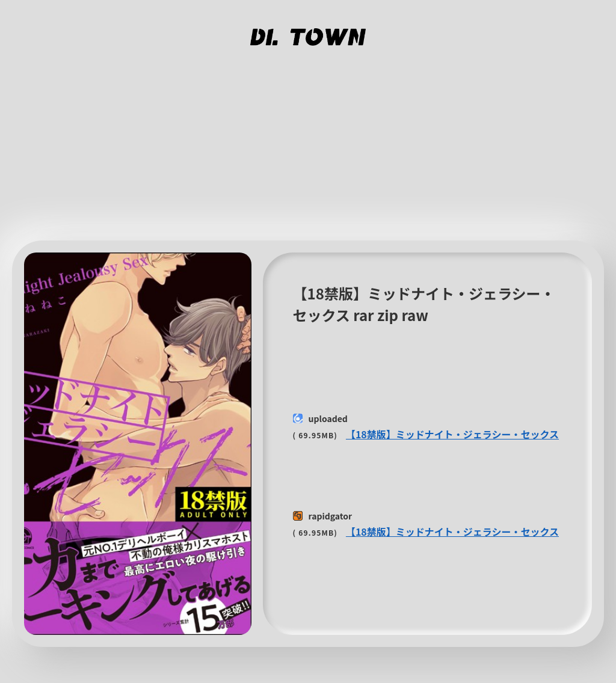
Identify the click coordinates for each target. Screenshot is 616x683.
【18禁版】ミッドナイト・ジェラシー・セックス (452, 434)
